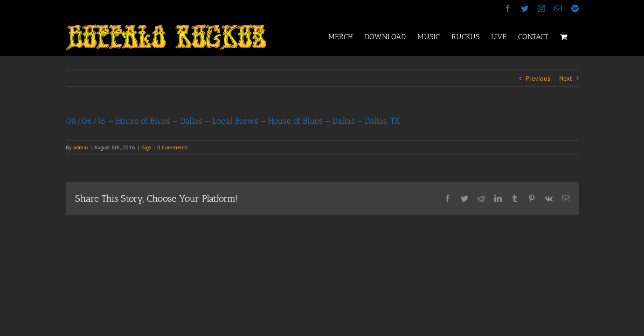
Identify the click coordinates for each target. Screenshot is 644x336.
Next (566, 78)
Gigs (146, 147)
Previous (538, 78)
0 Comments (172, 147)
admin (81, 147)
